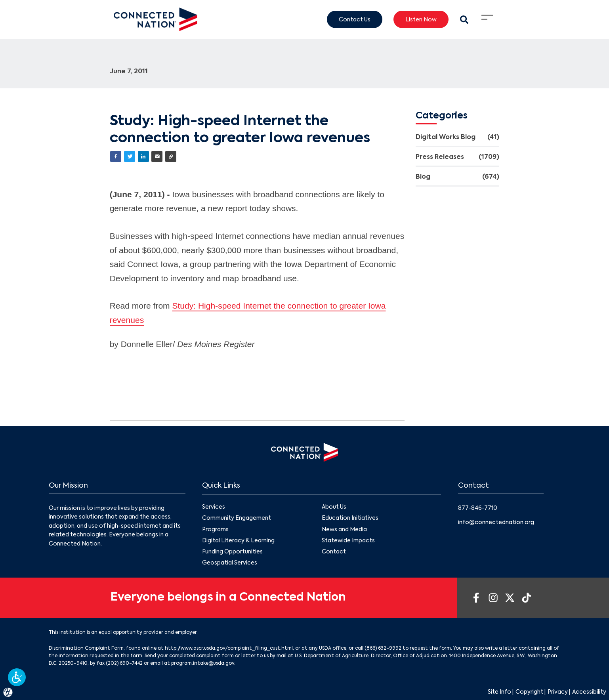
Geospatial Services (230, 563)
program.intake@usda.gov (203, 664)
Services (214, 507)
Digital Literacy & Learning (238, 540)
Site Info (499, 692)
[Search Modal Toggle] (464, 20)
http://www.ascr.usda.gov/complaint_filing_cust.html (229, 649)
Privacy (558, 692)
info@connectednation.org (496, 523)
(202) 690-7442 (124, 664)
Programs (215, 529)
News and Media (344, 529)
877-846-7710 (478, 508)
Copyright (529, 692)
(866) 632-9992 (383, 649)
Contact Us (355, 19)
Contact (334, 551)
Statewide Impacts (348, 540)
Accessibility (589, 692)
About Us (334, 507)
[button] (17, 677)
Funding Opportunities (232, 551)
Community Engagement (237, 518)
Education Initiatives (350, 518)
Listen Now (421, 19)
